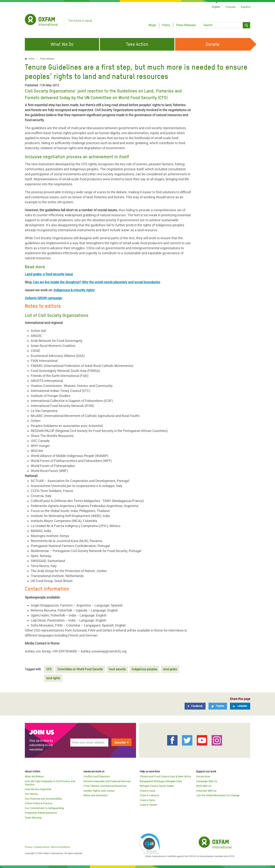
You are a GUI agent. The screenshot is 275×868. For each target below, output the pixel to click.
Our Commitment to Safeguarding (44, 808)
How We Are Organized (38, 789)
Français (231, 7)
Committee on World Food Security (80, 669)
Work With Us (204, 786)
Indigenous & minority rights (74, 290)
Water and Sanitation (96, 795)
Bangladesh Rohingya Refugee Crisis (161, 781)
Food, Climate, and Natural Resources (105, 786)
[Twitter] (218, 706)
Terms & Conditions (60, 847)
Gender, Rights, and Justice (99, 791)
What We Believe (34, 776)
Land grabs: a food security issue (49, 274)
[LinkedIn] (240, 706)
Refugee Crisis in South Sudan (157, 786)
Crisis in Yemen (148, 805)
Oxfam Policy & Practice (39, 803)
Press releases (47, 59)
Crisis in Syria (147, 800)
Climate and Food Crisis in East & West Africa (165, 776)
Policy (166, 25)
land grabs (170, 669)
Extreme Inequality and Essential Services (107, 781)
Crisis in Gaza (148, 791)
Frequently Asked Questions (41, 813)
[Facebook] (195, 706)
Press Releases (186, 25)
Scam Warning (33, 818)
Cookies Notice (41, 847)
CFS (49, 669)
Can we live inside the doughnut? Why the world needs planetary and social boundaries (96, 282)
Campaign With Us (207, 781)
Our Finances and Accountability (43, 799)
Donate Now (203, 776)
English (216, 7)
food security (117, 669)
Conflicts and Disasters (97, 776)
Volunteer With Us (206, 791)
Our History (31, 794)
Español (246, 7)
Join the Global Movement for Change (218, 795)
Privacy (29, 847)
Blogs (152, 25)
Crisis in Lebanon (150, 795)
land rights (53, 678)
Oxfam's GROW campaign (43, 298)
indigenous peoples (144, 669)
